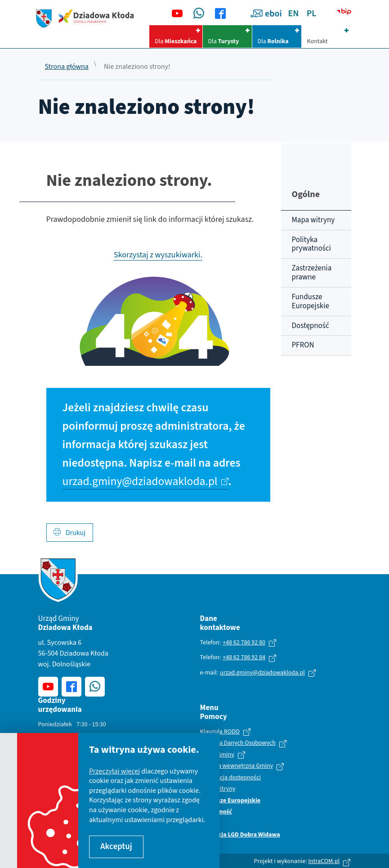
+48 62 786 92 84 (244, 657)
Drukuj (70, 533)
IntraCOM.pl (324, 861)
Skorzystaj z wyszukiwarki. (158, 255)
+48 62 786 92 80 (244, 643)
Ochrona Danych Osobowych (238, 743)
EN (294, 13)
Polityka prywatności (311, 244)
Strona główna (67, 67)
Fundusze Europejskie (311, 301)
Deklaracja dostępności (230, 778)
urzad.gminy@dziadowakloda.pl (140, 481)
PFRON (303, 345)
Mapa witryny (313, 220)
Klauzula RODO (220, 732)
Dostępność (311, 326)
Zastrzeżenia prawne (312, 273)
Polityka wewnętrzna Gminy (237, 766)
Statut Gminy (217, 755)
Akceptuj (116, 847)
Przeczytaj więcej (114, 771)
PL (312, 13)
